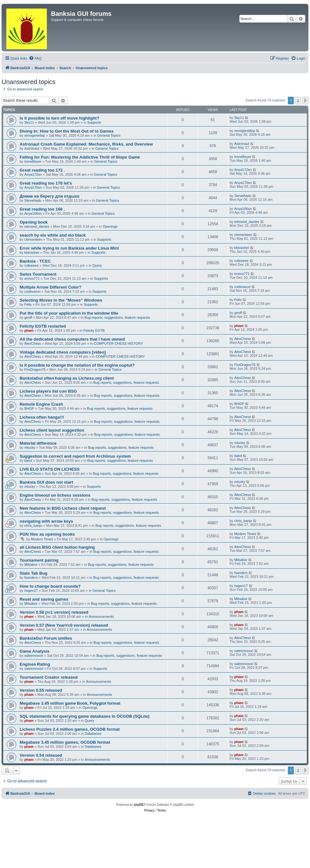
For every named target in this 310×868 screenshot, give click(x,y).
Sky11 (29, 122)
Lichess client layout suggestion (52, 430)
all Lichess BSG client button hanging (57, 547)
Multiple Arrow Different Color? (51, 287)
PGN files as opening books (47, 534)
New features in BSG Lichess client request (63, 508)
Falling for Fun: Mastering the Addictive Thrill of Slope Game (80, 157)
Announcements (101, 617)
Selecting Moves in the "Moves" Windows (61, 300)
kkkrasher (32, 252)
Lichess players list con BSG (48, 391)
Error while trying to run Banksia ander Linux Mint (69, 248)
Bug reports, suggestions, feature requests (117, 317)
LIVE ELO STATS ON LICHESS (50, 469)
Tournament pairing (39, 560)
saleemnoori (34, 656)
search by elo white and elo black (53, 235)
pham (29, 330)
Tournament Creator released (49, 677)
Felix (28, 304)
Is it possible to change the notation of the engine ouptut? (77, 365)
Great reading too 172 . (42, 170)
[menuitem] (35, 58)
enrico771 (32, 278)
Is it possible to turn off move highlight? (59, 118)
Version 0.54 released (41, 755)
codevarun (32, 291)
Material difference (38, 443)
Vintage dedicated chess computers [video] (63, 352)
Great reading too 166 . (42, 209)
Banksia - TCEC (35, 261)
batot (28, 460)
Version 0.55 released (41, 690)
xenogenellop (35, 135)
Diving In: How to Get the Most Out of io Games (67, 131)
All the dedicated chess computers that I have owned (72, 339)
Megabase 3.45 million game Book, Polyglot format (70, 703)
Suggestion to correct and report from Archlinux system (75, 456)
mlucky (30, 447)
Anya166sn (33, 213)
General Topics (109, 135)
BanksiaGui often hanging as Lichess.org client (67, 378)
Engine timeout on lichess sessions (55, 495)
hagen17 (31, 591)
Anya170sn (33, 187)
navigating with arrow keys (46, 521)
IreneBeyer (33, 161)
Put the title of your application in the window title (69, 313)
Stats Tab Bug (34, 573)
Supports (94, 122)
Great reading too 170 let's (46, 183)
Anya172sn (33, 174)
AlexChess (33, 343)
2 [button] (298, 101)
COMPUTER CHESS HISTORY (118, 343)
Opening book (34, 222)
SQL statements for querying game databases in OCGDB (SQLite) (85, 716)
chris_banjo (33, 525)
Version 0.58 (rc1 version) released (54, 612)
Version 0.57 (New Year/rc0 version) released (64, 625)
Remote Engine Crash (41, 404)
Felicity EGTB (94, 330)
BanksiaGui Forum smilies (46, 638)
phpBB (139, 805)
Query (97, 265)
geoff (28, 317)
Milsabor (31, 565)
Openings (110, 226)
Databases (93, 734)
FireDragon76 (35, 369)
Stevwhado (33, 200)
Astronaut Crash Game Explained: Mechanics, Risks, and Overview (86, 144)
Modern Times (42, 539)
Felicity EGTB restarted (43, 326)
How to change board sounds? (50, 586)
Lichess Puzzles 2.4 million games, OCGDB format (70, 729)
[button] (305, 101)
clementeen (33, 239)
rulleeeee (32, 265)
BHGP (29, 408)
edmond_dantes (37, 226)
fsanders (31, 578)
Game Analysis (35, 651)
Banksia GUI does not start (46, 482)
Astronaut (32, 148)
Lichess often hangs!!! (42, 417)
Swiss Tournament (38, 274)
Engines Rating (35, 664)
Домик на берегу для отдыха (49, 196)
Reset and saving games (44, 599)
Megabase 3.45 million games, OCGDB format (65, 742)
